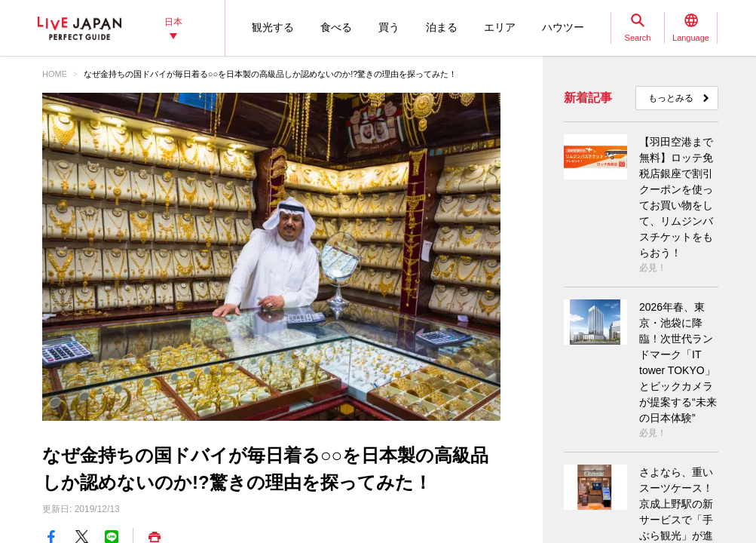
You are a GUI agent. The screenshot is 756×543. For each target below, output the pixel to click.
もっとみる (671, 98)
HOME (55, 74)
